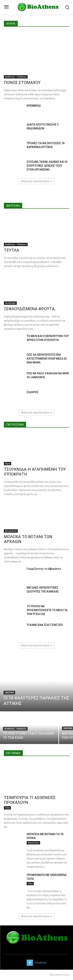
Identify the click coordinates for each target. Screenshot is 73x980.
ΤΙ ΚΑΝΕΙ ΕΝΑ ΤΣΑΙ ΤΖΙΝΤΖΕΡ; (45, 625)
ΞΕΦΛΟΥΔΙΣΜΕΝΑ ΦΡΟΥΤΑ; (30, 309)
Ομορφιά (9, 693)
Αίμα (7, 463)
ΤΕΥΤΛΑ (11, 250)
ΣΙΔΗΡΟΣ (33, 392)
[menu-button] (6, 7)
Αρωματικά (11, 531)
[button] (67, 7)
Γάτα (7, 808)
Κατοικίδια (33, 843)
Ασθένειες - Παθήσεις (16, 77)
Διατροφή (10, 303)
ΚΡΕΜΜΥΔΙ (34, 106)
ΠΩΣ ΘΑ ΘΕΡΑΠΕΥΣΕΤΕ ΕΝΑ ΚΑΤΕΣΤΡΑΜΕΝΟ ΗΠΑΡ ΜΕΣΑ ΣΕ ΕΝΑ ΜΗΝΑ (47, 359)
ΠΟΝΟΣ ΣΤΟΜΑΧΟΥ (22, 83)
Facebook (41, 963)
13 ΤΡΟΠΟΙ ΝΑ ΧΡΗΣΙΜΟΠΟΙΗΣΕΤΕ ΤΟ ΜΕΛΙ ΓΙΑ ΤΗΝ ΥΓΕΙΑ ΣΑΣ (47, 610)
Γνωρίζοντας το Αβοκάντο (44, 569)
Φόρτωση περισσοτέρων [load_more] (37, 181)
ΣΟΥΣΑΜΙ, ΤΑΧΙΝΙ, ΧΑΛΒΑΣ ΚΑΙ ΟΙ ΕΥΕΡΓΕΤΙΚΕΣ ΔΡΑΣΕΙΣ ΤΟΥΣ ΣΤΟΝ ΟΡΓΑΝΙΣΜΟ (47, 166)
